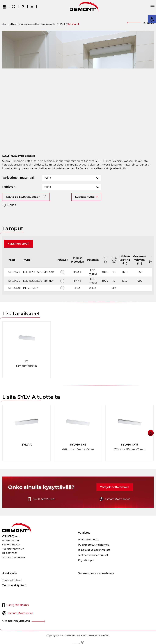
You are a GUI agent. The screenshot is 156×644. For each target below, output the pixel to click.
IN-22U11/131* (31, 288)
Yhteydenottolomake (115, 487)
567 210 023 (44, 499)
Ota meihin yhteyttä (16, 621)
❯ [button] (151, 433)
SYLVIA (61, 24)
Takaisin (148, 23)
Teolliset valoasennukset (93, 555)
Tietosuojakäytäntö (14, 585)
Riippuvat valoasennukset (94, 550)
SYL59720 (14, 272)
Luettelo (12, 24)
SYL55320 (14, 288)
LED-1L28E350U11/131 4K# (38, 272)
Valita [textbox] (48, 178)
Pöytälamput (86, 560)
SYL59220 (14, 281)
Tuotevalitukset (12, 580)
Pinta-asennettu (29, 24)
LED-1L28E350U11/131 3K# (38, 281)
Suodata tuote (85, 197)
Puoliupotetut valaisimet (93, 545)
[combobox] (72, 178)
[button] (152, 19)
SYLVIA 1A (73, 24)
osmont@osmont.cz (117, 499)
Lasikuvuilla (48, 24)
